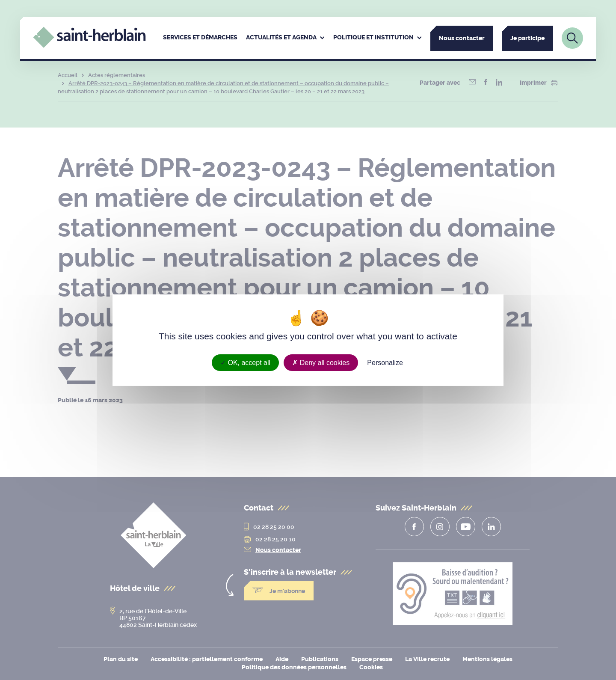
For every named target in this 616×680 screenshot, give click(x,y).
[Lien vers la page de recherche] (572, 38)
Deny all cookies (321, 362)
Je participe (527, 38)
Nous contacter (462, 38)
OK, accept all (245, 362)
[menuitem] (200, 38)
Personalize (385, 362)
